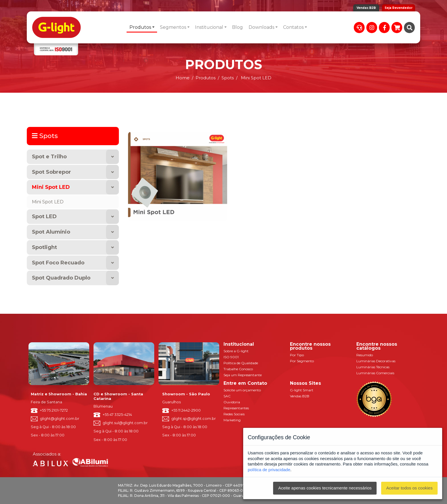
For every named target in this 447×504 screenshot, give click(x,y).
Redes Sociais (234, 414)
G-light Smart (302, 390)
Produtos (140, 27)
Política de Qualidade (241, 363)
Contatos (293, 27)
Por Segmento (302, 361)
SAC (227, 396)
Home (183, 78)
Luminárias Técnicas (373, 367)
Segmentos (173, 27)
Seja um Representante (243, 375)
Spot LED (44, 216)
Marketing (232, 420)
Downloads (261, 27)
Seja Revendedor (399, 8)
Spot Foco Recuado (58, 263)
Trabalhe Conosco (238, 369)
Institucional (209, 27)
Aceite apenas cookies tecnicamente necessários (325, 488)
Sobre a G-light (236, 351)
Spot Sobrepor (51, 172)
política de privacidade (269, 470)
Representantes (236, 408)
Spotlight (44, 247)
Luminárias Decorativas (376, 361)
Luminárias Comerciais (375, 373)
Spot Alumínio (51, 232)
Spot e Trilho (49, 157)
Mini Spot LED (51, 187)
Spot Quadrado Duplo (61, 278)
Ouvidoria (232, 402)
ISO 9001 (231, 357)
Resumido (365, 355)
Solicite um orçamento (242, 390)
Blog (237, 27)
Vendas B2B (366, 8)
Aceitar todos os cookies (410, 488)
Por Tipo (297, 355)
